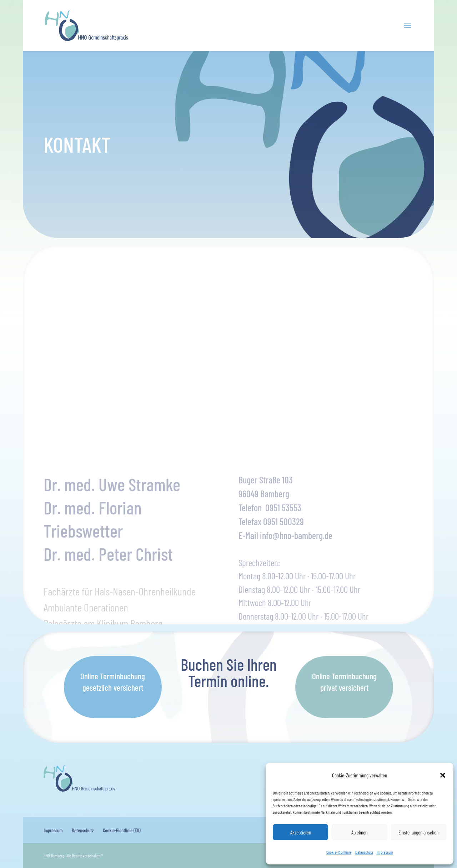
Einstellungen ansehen (418, 832)
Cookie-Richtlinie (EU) (122, 830)
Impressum (385, 852)
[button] (443, 775)
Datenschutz (364, 852)
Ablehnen (359, 832)
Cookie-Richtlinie (339, 852)
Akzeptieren (301, 832)
